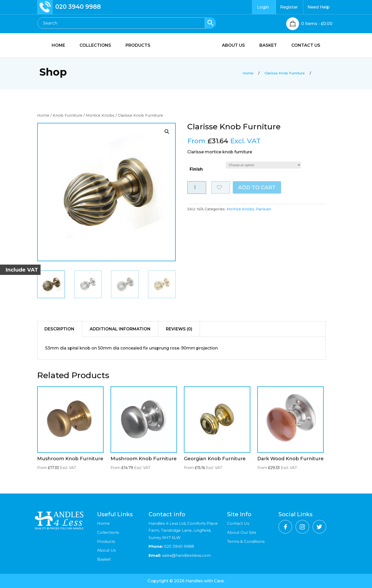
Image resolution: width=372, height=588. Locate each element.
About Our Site (242, 532)
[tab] (60, 329)
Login (263, 7)
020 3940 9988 (78, 7)
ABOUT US (233, 46)
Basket (104, 559)
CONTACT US (306, 46)
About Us (106, 550)
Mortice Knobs (100, 115)
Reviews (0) (179, 329)
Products (106, 541)
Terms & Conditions (246, 541)
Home (43, 115)
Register (289, 7)
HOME (58, 46)
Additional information (120, 329)
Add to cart (257, 187)
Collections (108, 532)
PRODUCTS (138, 46)
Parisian (264, 209)
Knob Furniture (68, 115)
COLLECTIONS (95, 46)
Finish (196, 169)
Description (59, 329)
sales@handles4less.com (186, 555)
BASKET (268, 46)
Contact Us (238, 523)
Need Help (319, 7)
